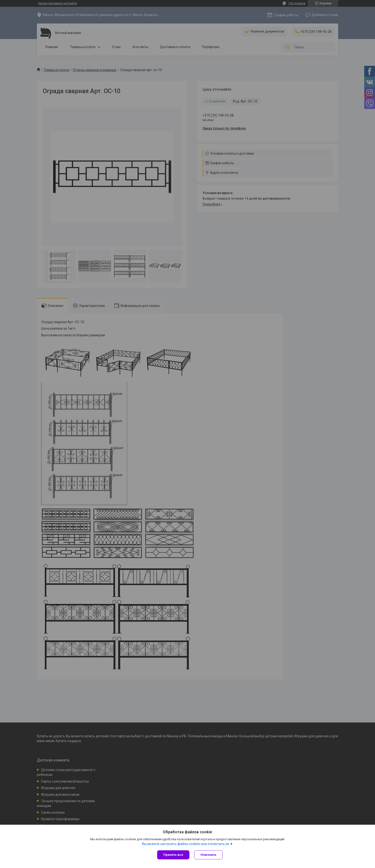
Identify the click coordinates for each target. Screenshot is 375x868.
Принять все (173, 855)
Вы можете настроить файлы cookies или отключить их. (186, 844)
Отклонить (208, 855)
